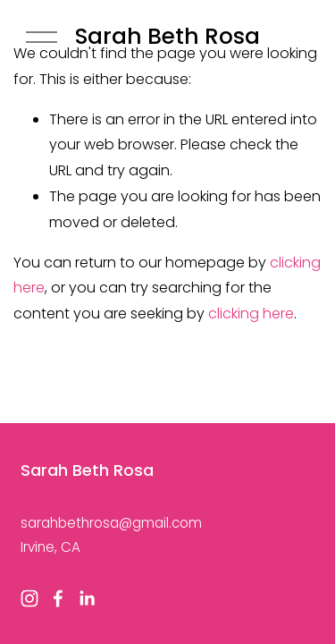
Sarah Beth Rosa (167, 36)
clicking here (251, 314)
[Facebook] (58, 598)
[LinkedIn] (87, 598)
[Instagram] (29, 598)
